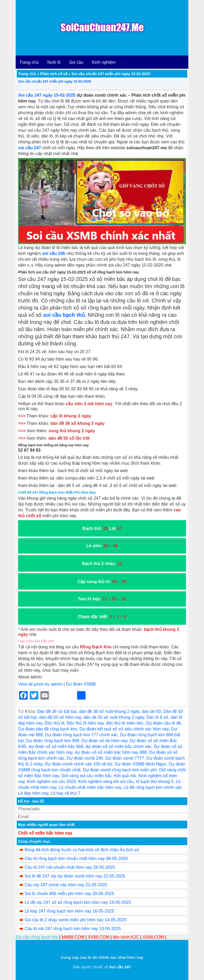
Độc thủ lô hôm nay (85, 723)
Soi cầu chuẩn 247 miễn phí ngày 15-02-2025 (55, 81)
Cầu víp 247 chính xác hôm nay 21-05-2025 (66, 885)
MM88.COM (73, 937)
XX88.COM (99, 937)
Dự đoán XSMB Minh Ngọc (140, 764)
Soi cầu (76, 62)
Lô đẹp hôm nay (33, 793)
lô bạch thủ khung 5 (155, 782)
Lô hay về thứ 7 (66, 793)
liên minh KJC (126, 937)
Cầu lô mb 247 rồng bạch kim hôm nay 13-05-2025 (73, 929)
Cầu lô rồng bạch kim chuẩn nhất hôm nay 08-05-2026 (76, 859)
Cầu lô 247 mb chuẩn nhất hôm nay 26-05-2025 (70, 867)
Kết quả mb (125, 776)
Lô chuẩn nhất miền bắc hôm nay (90, 787)
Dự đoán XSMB (81, 684)
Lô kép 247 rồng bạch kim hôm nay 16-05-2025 (69, 911)
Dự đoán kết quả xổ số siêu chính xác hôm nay (124, 729)
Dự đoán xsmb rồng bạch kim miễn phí (120, 770)
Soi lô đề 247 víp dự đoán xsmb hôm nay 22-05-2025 (75, 876)
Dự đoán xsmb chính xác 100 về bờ (78, 764)
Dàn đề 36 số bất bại (57, 711)
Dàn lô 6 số (157, 717)
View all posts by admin (40, 684)
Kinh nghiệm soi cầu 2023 (52, 782)
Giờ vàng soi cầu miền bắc (87, 776)
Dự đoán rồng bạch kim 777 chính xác (81, 735)
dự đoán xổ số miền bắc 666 (56, 746)
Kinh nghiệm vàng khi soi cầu (106, 782)
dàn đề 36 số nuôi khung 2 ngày (109, 711)
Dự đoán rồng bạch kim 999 (53, 741)
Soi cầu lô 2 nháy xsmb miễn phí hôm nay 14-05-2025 (75, 920)
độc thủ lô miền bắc (125, 723)
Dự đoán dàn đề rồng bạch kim (48, 729)
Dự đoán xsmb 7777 (125, 758)
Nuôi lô (54, 62)
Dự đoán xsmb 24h (85, 758)
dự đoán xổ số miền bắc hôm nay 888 (111, 752)
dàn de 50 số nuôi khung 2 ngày (114, 717)
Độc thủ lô (54, 723)
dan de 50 (151, 711)
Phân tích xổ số (54, 74)
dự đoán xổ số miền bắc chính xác (118, 746)
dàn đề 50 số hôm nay (60, 717)
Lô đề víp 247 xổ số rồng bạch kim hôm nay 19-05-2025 (78, 902)
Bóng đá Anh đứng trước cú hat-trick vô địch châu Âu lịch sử (82, 850)
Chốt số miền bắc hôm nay (45, 833)
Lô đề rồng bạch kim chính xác (153, 787)
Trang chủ (29, 62)
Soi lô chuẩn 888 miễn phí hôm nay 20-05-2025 (69, 894)
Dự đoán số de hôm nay (104, 741)
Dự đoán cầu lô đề (163, 723)
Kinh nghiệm (104, 62)
